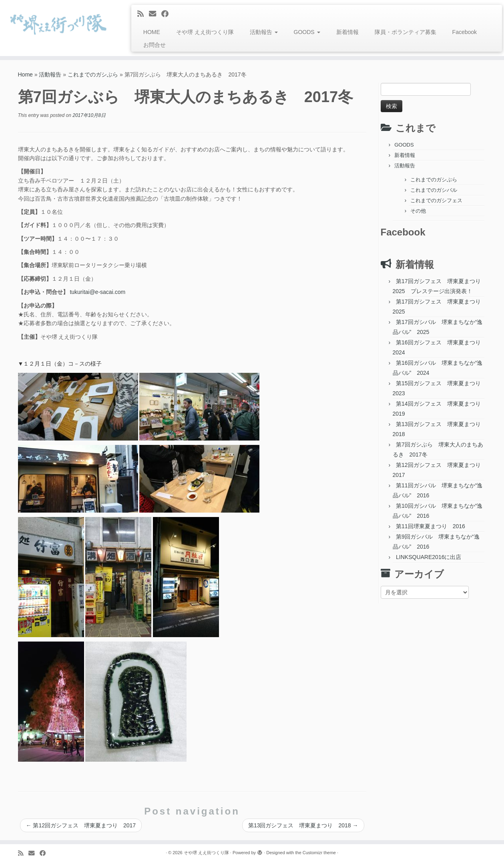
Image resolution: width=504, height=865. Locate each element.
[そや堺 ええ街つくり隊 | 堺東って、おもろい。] (58, 24)
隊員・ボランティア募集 (406, 32)
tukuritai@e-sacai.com (97, 292)
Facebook (465, 32)
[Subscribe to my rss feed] (143, 14)
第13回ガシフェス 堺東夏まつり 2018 (303, 825)
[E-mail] (155, 14)
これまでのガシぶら (93, 74)
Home (25, 74)
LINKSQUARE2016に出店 (429, 557)
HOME (152, 32)
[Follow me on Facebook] (168, 14)
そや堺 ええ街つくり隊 (205, 32)
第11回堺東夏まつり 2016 (431, 526)
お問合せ (155, 45)
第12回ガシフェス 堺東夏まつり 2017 (81, 825)
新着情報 (347, 32)
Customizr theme (319, 853)
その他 (418, 211)
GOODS (307, 32)
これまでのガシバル (434, 190)
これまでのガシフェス (436, 200)
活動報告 (264, 32)
